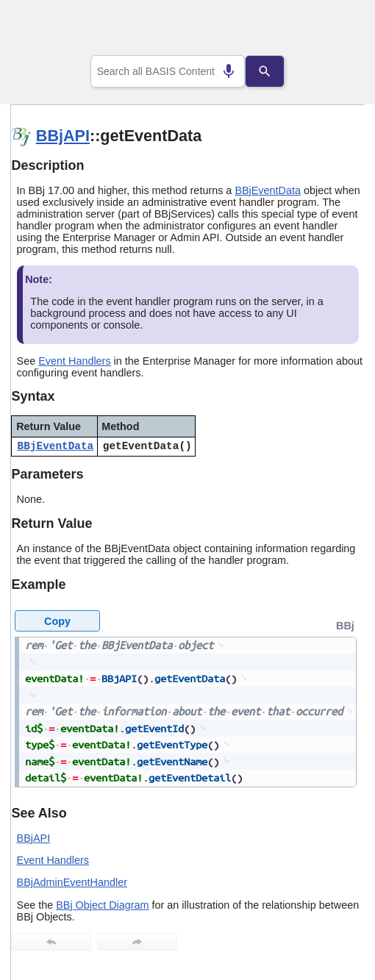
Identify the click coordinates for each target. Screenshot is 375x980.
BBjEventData (268, 190)
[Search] (272, 71)
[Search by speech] (221, 71)
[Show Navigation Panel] (335, 30)
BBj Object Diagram (102, 905)
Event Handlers (74, 361)
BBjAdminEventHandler (72, 882)
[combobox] (168, 71)
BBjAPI (63, 136)
